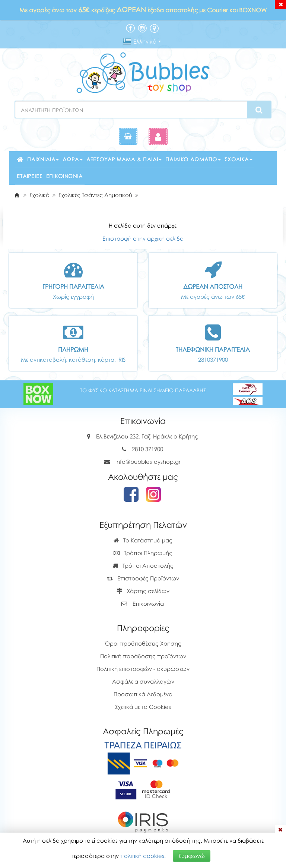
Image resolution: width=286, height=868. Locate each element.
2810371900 (213, 359)
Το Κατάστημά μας (143, 540)
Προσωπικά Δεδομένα (143, 694)
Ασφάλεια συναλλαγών (143, 681)
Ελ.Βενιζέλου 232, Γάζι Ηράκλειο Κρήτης (147, 436)
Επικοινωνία (64, 176)
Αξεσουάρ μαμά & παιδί (124, 159)
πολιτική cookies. (143, 856)
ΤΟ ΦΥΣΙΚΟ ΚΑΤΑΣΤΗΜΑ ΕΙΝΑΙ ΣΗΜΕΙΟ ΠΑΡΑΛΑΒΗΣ (143, 390)
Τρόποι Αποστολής (143, 566)
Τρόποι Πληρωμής (143, 553)
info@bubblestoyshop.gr (148, 462)
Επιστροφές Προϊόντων (143, 578)
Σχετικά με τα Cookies (143, 707)
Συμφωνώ (192, 856)
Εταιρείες (30, 176)
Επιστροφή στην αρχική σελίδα (143, 238)
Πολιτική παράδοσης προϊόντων (143, 656)
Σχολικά (239, 159)
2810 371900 (147, 449)
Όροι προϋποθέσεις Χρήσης (143, 643)
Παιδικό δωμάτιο (193, 159)
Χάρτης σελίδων (143, 591)
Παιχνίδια (43, 159)
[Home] (17, 195)
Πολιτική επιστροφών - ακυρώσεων (143, 669)
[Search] (259, 110)
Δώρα (72, 159)
